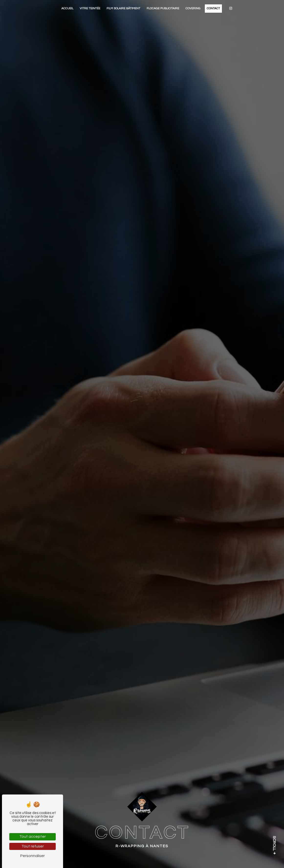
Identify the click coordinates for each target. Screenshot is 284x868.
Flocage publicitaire (163, 8)
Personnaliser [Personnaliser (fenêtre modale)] (33, 856)
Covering (193, 8)
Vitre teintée (90, 8)
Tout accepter (33, 836)
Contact (213, 8)
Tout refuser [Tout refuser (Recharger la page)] (33, 846)
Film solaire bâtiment (123, 8)
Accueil (67, 8)
